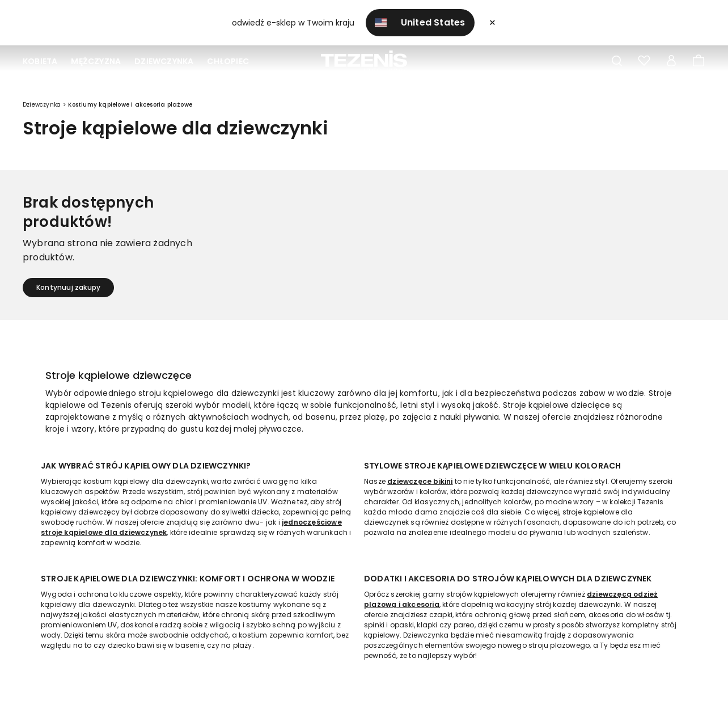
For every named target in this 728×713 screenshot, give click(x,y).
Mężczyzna (96, 61)
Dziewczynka (164, 61)
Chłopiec (228, 61)
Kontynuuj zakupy (68, 287)
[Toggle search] (617, 61)
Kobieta (40, 61)
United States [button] (420, 22)
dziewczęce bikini (420, 481)
